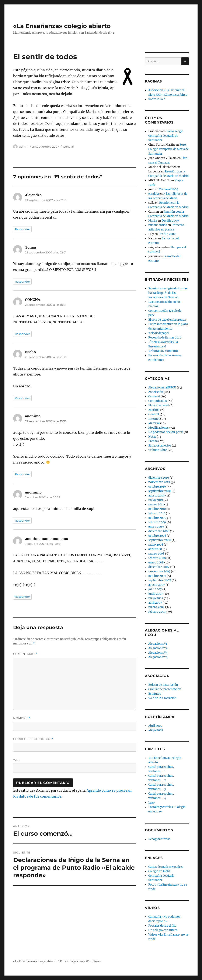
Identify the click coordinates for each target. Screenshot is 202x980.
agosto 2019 (156, 496)
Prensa (153, 441)
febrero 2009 (157, 522)
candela (154, 194)
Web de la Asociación (162, 698)
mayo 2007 (156, 598)
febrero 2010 (157, 513)
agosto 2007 (157, 585)
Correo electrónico (33, 739)
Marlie (153, 221)
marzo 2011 (156, 504)
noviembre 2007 (159, 571)
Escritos (154, 410)
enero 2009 (156, 527)
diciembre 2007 (159, 567)
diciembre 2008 (159, 531)
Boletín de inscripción (163, 685)
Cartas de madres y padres (166, 867)
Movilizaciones (159, 428)
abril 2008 (155, 549)
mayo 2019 (156, 500)
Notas (152, 437)
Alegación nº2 (158, 648)
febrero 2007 (157, 612)
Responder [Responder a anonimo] (22, 474)
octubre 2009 (157, 518)
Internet (154, 419)
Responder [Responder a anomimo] (22, 521)
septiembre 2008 (160, 540)
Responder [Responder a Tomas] (22, 282)
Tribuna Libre (158, 450)
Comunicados (158, 401)
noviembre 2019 (159, 482)
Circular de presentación (165, 689)
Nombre (22, 718)
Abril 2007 (155, 726)
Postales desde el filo (162, 926)
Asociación (156, 392)
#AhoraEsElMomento (163, 351)
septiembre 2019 (160, 491)
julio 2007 (155, 589)
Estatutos (155, 694)
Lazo (151, 803)
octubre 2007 (157, 576)
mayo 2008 (156, 545)
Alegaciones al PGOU (162, 388)
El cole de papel (159, 405)
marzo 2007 (156, 607)
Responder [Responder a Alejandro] (22, 229)
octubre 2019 (157, 487)
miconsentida (158, 225)
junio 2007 (156, 594)
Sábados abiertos (160, 446)
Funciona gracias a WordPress (80, 961)
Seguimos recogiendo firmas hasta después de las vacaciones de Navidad (168, 293)
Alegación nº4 (158, 657)
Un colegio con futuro (163, 930)
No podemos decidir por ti (166, 432)
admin (24, 147)
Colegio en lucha (159, 871)
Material (154, 423)
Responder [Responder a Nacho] (22, 398)
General (68, 147)
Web (17, 760)
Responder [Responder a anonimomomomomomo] (22, 597)
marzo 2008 (156, 554)
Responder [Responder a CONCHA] (22, 334)
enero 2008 (156, 563)
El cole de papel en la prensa (167, 320)
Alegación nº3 (158, 653)
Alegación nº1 (158, 644)
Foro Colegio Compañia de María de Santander (166, 136)
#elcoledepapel (159, 333)
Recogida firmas (159, 839)
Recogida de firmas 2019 (165, 338)
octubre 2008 (157, 536)
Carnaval (154, 396)
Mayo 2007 (156, 730)
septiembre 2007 (160, 580)
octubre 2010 (157, 509)
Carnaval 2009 (169, 189)
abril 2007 (155, 603)
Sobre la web (157, 99)
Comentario (25, 654)
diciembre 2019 (159, 478)
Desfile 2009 (170, 221)
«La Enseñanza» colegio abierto (62, 26)
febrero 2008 (157, 558)
